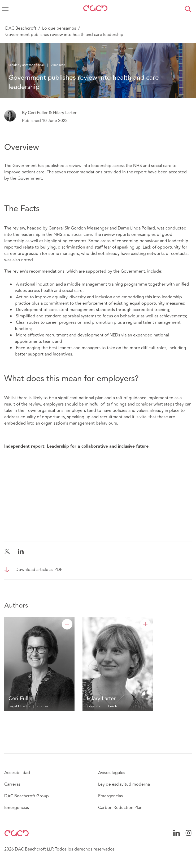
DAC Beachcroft (21, 28)
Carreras (12, 784)
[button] (188, 9)
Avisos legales (112, 773)
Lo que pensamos (59, 28)
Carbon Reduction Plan (120, 808)
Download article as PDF (39, 570)
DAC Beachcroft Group (27, 796)
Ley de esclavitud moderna (124, 784)
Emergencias (17, 808)
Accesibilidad (17, 773)
